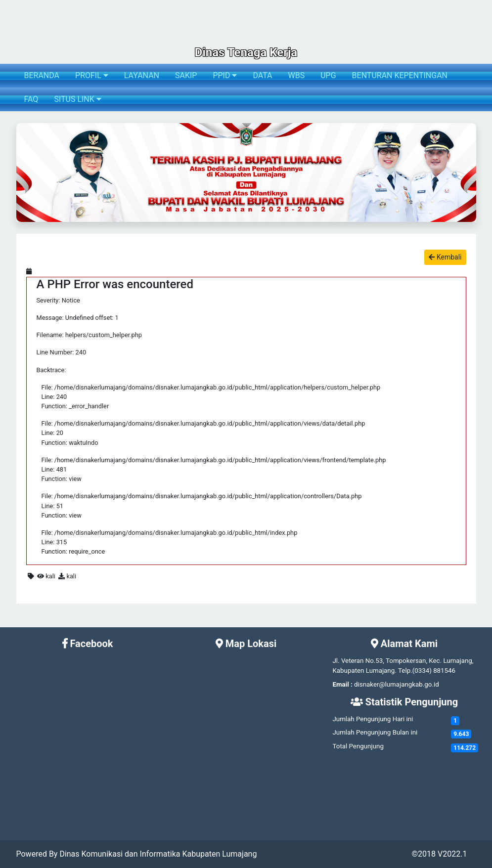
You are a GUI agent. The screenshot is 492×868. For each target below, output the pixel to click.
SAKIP (186, 75)
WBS (297, 75)
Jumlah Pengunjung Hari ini (373, 719)
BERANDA (42, 75)
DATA (262, 75)
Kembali (445, 257)
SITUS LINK (77, 99)
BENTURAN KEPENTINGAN (400, 75)
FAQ (31, 99)
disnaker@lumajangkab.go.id (397, 684)
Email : (342, 684)
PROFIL (92, 75)
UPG (328, 75)
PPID (225, 75)
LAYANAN (142, 75)
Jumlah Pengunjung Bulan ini (375, 732)
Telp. (405, 671)
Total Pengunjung (358, 746)
